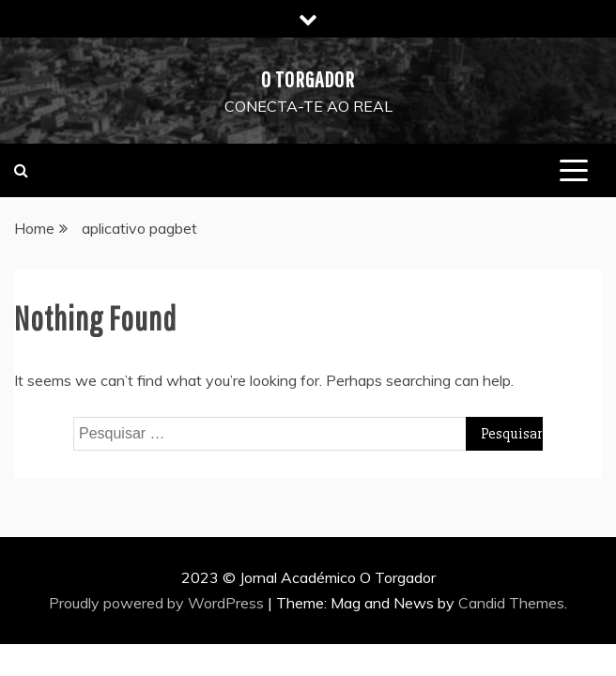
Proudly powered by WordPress (158, 603)
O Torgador (308, 79)
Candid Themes (511, 603)
